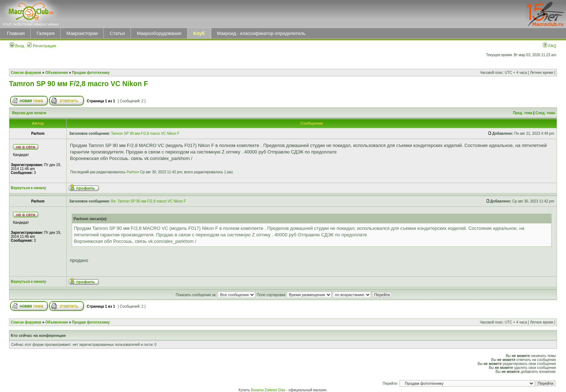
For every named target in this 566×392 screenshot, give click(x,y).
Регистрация (42, 46)
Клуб (199, 33)
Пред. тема (523, 113)
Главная (16, 33)
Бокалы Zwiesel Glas (269, 390)
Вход (17, 46)
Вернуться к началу (28, 188)
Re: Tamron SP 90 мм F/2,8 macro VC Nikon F (149, 201)
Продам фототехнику (91, 73)
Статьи (117, 33)
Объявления (57, 73)
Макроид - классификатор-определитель (261, 33)
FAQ (550, 46)
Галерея (45, 33)
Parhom (133, 172)
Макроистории (82, 33)
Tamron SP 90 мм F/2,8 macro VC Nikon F (79, 84)
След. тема (545, 113)
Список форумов (26, 73)
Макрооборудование (159, 33)
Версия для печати (29, 113)
